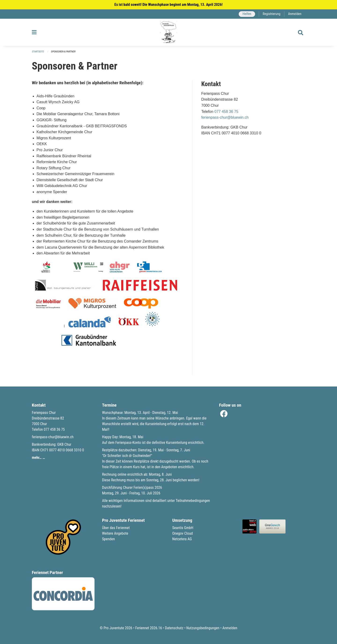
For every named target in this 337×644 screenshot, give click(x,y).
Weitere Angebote (115, 533)
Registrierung (272, 14)
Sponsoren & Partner (63, 52)
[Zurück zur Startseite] (169, 32)
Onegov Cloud (183, 533)
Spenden (108, 539)
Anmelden (295, 14)
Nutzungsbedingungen (203, 628)
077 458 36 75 (226, 112)
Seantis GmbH (183, 528)
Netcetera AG (182, 539)
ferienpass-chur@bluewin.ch (225, 117)
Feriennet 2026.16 (149, 628)
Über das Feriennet (116, 528)
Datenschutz (174, 628)
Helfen (247, 14)
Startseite (38, 52)
